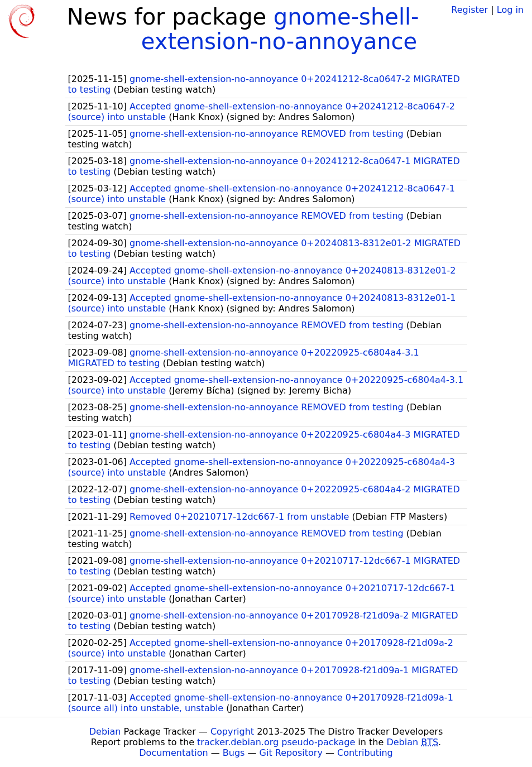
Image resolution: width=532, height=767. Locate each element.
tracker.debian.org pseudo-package (276, 742)
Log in (510, 10)
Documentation (173, 753)
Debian (105, 732)
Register (469, 10)
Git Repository (291, 753)
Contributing (365, 753)
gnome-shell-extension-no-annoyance (280, 29)
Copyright (232, 732)
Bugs (234, 753)
